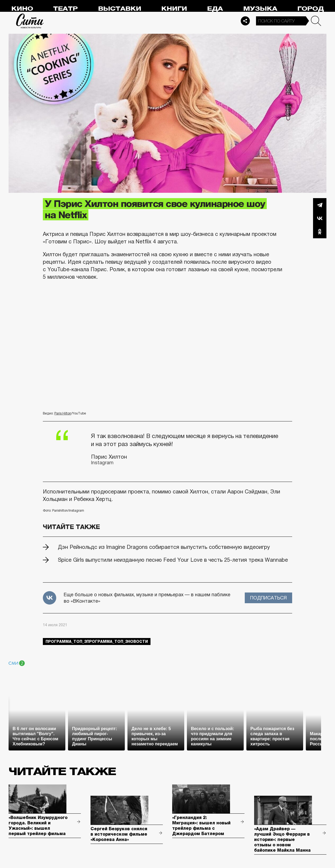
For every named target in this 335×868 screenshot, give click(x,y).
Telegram (320, 205)
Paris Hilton (63, 413)
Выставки (120, 9)
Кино (22, 9)
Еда (215, 9)
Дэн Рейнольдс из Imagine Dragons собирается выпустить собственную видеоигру (164, 547)
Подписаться (268, 598)
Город (310, 9)
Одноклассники (320, 232)
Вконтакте (320, 218)
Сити (30, 21)
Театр (65, 9)
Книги (174, 9)
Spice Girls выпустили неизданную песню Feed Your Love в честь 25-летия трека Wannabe (173, 560)
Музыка (260, 9)
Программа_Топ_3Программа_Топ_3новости (97, 641)
